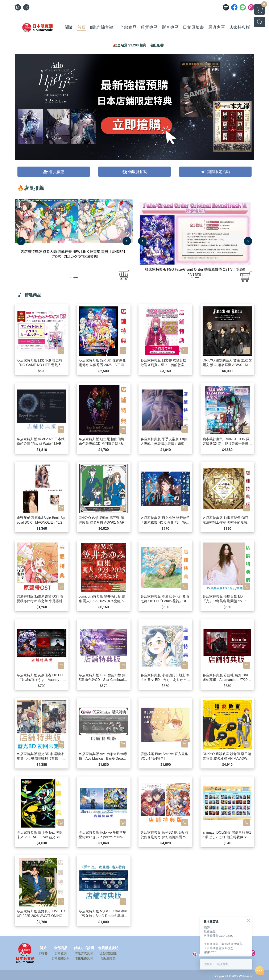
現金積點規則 (108, 953)
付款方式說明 (84, 948)
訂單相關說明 (61, 958)
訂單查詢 (61, 953)
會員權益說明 (108, 948)
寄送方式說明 (84, 953)
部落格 (43, 953)
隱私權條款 (108, 958)
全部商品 (61, 948)
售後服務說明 (84, 958)
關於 (43, 948)
